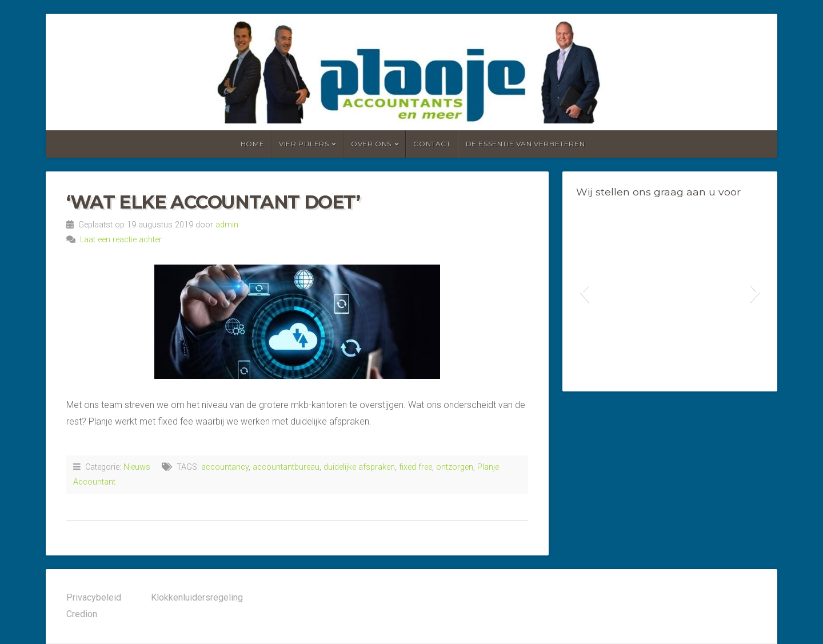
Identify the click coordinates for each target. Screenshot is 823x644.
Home (252, 144)
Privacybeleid (94, 597)
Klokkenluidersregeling (197, 597)
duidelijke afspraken (359, 467)
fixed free (416, 467)
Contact (432, 144)
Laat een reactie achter (121, 240)
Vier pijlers (304, 144)
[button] (584, 292)
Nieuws (137, 467)
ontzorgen (455, 467)
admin (227, 225)
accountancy (225, 467)
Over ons (371, 144)
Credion (82, 614)
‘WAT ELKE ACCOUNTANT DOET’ (213, 202)
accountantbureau (286, 467)
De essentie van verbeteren (526, 144)
